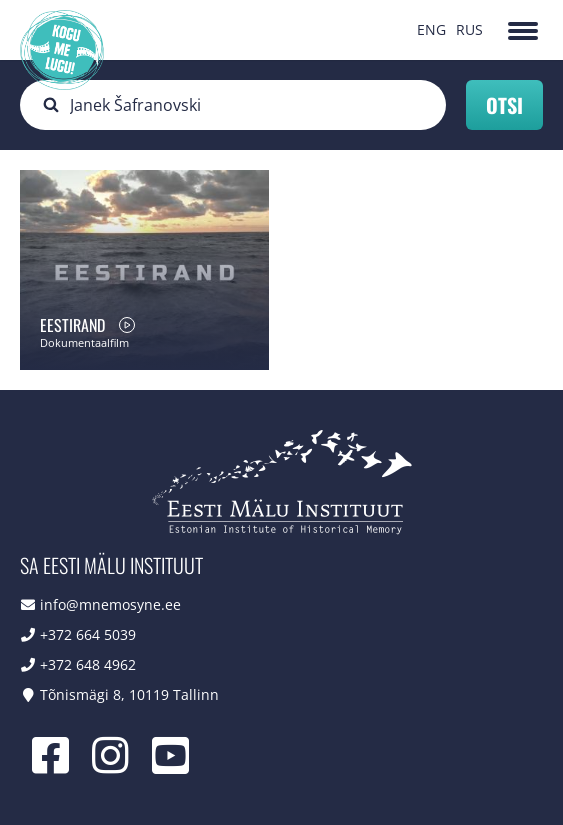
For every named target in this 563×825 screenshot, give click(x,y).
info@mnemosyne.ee (110, 604)
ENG (431, 29)
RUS (469, 29)
